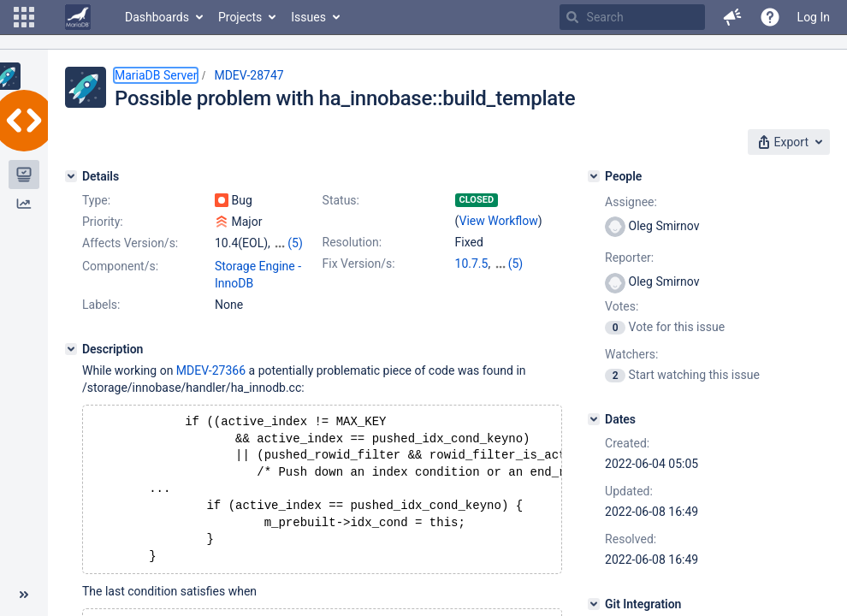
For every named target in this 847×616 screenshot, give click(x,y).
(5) (295, 243)
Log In (814, 17)
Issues (308, 17)
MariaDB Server (156, 75)
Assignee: (631, 202)
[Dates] (594, 419)
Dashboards (157, 17)
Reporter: (629, 258)
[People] (594, 176)
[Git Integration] (594, 604)
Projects (240, 17)
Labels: (101, 305)
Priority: (103, 222)
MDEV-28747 (249, 75)
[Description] (71, 349)
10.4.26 (514, 264)
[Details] (71, 176)
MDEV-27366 (211, 370)
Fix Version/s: (359, 264)
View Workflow (499, 221)
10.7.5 (472, 264)
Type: (96, 200)
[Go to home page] (78, 17)
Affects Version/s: (130, 243)
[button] (24, 17)
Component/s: (120, 266)
